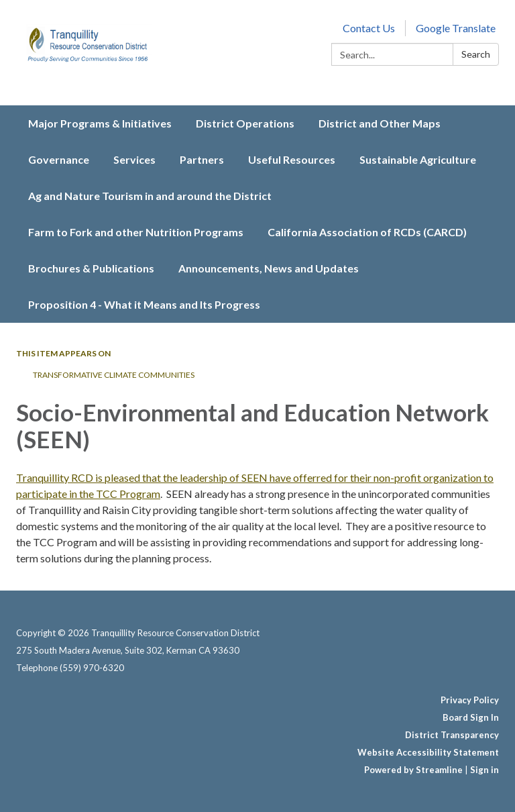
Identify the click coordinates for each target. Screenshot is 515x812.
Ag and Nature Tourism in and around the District (150, 196)
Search (476, 54)
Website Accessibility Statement (428, 752)
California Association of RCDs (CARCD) (367, 232)
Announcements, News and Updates (269, 268)
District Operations (245, 123)
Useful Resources (292, 159)
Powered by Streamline (413, 770)
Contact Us (369, 28)
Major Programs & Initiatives (100, 123)
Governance (59, 159)
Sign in (484, 770)
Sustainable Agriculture (418, 159)
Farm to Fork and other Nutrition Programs (136, 232)
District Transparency (452, 735)
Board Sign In (471, 717)
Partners (202, 159)
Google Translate (456, 28)
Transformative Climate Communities (114, 375)
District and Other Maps (380, 123)
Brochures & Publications (91, 268)
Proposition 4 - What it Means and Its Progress (144, 304)
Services (134, 159)
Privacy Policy (470, 700)
